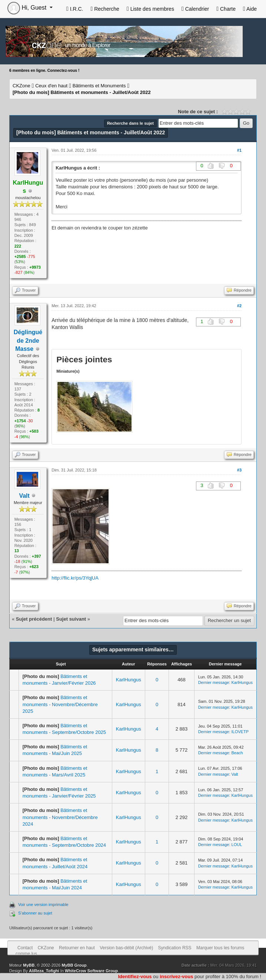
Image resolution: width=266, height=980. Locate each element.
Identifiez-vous (135, 976)
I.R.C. (75, 9)
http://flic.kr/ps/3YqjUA (75, 578)
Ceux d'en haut (51, 86)
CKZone (21, 86)
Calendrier (195, 9)
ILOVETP (240, 732)
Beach (237, 753)
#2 (239, 306)
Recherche (105, 9)
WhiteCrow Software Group (91, 971)
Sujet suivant (71, 619)
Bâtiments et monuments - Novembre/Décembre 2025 (60, 704)
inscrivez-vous (176, 976)
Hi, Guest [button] (28, 8)
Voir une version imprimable (43, 905)
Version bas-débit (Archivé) (126, 948)
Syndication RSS (175, 948)
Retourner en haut (77, 948)
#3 (239, 470)
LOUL (237, 845)
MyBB (29, 965)
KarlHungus (129, 680)
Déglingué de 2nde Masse (28, 340)
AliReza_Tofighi (44, 971)
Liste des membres (150, 9)
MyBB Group (74, 965)
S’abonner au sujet (35, 913)
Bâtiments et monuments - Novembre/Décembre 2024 (60, 817)
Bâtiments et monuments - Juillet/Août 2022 (82, 92)
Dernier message (214, 682)
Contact (25, 948)
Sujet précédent (34, 619)
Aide (250, 9)
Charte (226, 9)
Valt (24, 496)
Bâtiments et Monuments (99, 86)
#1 (239, 150)
